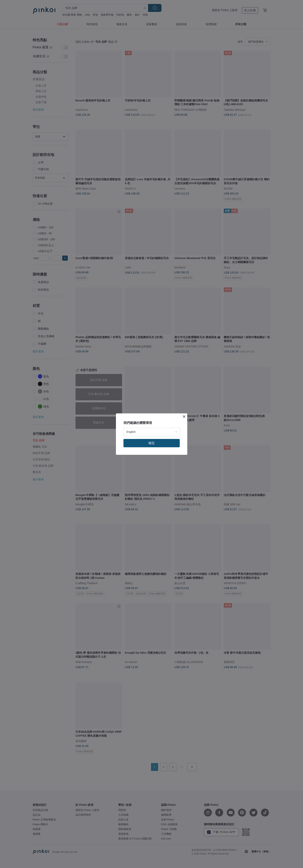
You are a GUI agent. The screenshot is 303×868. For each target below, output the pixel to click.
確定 (152, 443)
